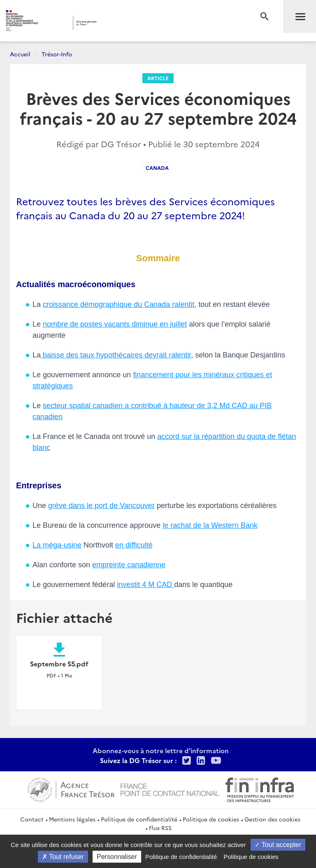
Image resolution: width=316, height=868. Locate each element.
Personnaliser (117, 857)
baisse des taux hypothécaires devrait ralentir (116, 355)
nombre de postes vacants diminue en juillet (115, 324)
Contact (32, 819)
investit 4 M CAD (145, 585)
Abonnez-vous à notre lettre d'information (161, 750)
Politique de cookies (211, 819)
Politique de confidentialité (139, 819)
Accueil (20, 54)
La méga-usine (57, 545)
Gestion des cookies (272, 819)
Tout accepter (278, 845)
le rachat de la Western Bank (210, 525)
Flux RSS (160, 828)
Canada (157, 168)
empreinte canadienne (129, 565)
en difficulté (134, 545)
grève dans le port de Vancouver (101, 506)
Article (158, 78)
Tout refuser (63, 857)
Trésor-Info (57, 54)
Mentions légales (72, 819)
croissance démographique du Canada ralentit (118, 304)
